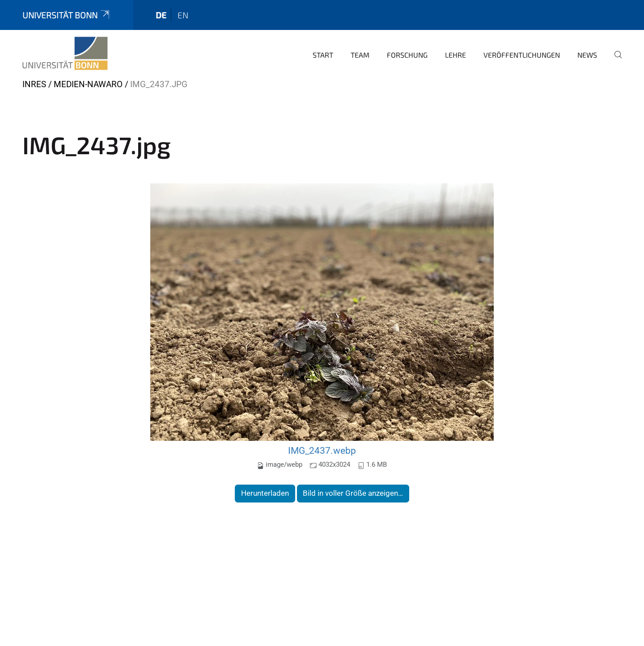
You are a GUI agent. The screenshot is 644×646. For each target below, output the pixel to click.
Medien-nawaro (88, 84)
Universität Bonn (67, 15)
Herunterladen (265, 493)
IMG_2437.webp (322, 450)
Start (323, 55)
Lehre (455, 55)
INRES (34, 84)
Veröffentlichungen (522, 55)
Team (360, 55)
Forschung (407, 55)
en (183, 15)
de (161, 15)
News (587, 55)
